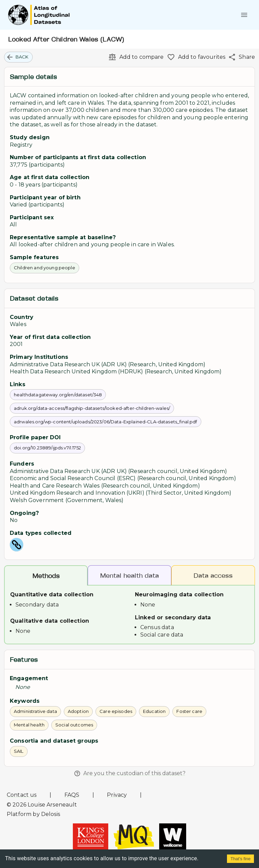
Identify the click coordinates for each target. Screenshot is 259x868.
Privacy (117, 795)
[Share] (240, 57)
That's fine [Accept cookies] (240, 859)
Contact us (22, 795)
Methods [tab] (46, 576)
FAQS (72, 795)
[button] (18, 57)
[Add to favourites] (195, 57)
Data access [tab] (213, 575)
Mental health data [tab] (129, 575)
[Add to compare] (135, 57)
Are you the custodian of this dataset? (130, 773)
